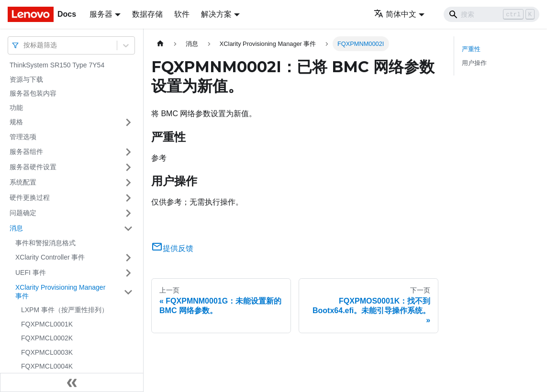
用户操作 (474, 63)
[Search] (491, 14)
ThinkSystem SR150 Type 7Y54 (57, 65)
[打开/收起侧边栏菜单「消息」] (128, 229)
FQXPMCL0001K (47, 324)
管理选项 (23, 137)
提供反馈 (172, 248)
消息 (16, 228)
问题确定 (23, 213)
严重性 (471, 49)
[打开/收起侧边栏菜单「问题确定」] (128, 213)
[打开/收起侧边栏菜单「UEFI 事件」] (128, 273)
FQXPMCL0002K (47, 338)
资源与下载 (26, 79)
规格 (16, 122)
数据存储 (147, 14)
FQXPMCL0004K (47, 366)
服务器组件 (26, 152)
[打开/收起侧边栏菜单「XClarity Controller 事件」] (128, 258)
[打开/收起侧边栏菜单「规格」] (128, 122)
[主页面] (160, 44)
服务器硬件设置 (33, 167)
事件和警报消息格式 (45, 243)
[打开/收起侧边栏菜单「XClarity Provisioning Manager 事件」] (128, 292)
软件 (182, 14)
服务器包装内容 (33, 93)
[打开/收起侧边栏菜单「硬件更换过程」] (128, 198)
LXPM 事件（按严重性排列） (65, 310)
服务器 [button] (101, 14)
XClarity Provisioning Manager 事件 (60, 292)
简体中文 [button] (395, 14)
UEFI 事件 (31, 272)
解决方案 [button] (216, 14)
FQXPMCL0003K (47, 352)
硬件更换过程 (30, 197)
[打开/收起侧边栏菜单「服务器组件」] (128, 152)
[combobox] (24, 45)
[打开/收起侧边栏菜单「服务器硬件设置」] (128, 167)
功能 (16, 108)
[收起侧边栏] (72, 382)
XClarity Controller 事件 (50, 257)
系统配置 (23, 182)
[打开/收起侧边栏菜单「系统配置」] (128, 183)
